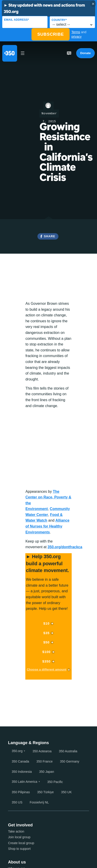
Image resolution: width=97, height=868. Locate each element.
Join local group (19, 837)
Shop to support (19, 849)
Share (50, 236)
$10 (46, 623)
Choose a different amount (47, 669)
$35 (46, 633)
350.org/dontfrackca (65, 547)
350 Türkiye (46, 792)
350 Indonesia (22, 772)
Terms (76, 32)
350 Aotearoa (42, 751)
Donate (85, 53)
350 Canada (20, 761)
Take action (16, 831)
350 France (45, 761)
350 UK (67, 792)
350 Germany (69, 761)
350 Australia (68, 751)
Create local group (21, 843)
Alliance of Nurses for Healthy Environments (47, 526)
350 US (17, 802)
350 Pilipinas (21, 792)
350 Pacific (55, 782)
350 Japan (46, 772)
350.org (17, 751)
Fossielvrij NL (39, 802)
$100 (47, 652)
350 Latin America (24, 782)
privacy (76, 37)
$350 (47, 661)
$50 (46, 642)
